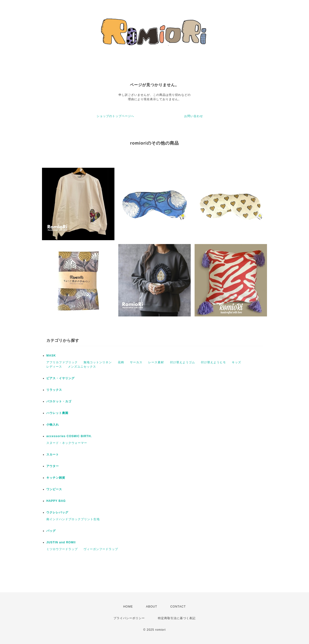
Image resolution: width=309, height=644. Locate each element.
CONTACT (178, 607)
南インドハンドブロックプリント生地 (73, 519)
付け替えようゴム (183, 362)
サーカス (136, 362)
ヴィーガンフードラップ (101, 549)
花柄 (121, 362)
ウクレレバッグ (57, 512)
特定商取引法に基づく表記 (177, 618)
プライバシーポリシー (129, 618)
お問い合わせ (194, 116)
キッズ (236, 362)
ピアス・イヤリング (60, 378)
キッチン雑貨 (56, 478)
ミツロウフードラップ (62, 549)
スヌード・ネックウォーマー (67, 443)
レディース (54, 367)
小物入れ (53, 425)
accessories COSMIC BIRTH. (69, 436)
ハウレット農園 (57, 413)
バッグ (51, 531)
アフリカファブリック (62, 362)
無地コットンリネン (98, 362)
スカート (53, 455)
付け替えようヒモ (213, 362)
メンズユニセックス (82, 367)
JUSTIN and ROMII (61, 542)
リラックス (54, 390)
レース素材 (156, 362)
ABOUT (152, 607)
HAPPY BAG (56, 501)
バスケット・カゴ (59, 401)
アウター (53, 466)
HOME (128, 607)
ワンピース (54, 489)
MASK (51, 356)
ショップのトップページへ (115, 116)
